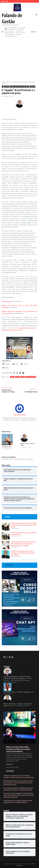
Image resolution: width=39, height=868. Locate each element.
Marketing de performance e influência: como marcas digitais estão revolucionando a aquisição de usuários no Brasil (24, 544)
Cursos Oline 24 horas (11, 36)
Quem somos (22, 27)
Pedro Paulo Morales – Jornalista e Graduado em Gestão (18, 701)
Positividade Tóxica (7, 447)
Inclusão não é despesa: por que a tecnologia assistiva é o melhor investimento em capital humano (24, 525)
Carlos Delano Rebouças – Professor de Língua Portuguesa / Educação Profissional (17, 673)
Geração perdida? (7, 301)
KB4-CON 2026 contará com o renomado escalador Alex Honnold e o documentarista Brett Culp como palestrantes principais (18, 783)
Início (6, 27)
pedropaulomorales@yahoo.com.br (12, 330)
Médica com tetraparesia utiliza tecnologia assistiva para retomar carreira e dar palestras (18, 749)
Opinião (8, 82)
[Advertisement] (19, 58)
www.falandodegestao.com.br (27, 328)
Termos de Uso (19, 31)
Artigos (6, 87)
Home (3, 82)
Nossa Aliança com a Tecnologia (13, 34)
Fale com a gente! (9, 31)
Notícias (17, 377)
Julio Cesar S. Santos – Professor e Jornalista (16, 688)
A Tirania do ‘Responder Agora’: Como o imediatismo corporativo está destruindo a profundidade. (23, 553)
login (15, 459)
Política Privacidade (10, 33)
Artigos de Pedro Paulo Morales (19, 87)
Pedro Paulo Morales (31, 377)
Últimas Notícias (13, 27)
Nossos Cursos (21, 33)
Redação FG (9, 764)
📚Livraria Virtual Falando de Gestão (14, 29)
